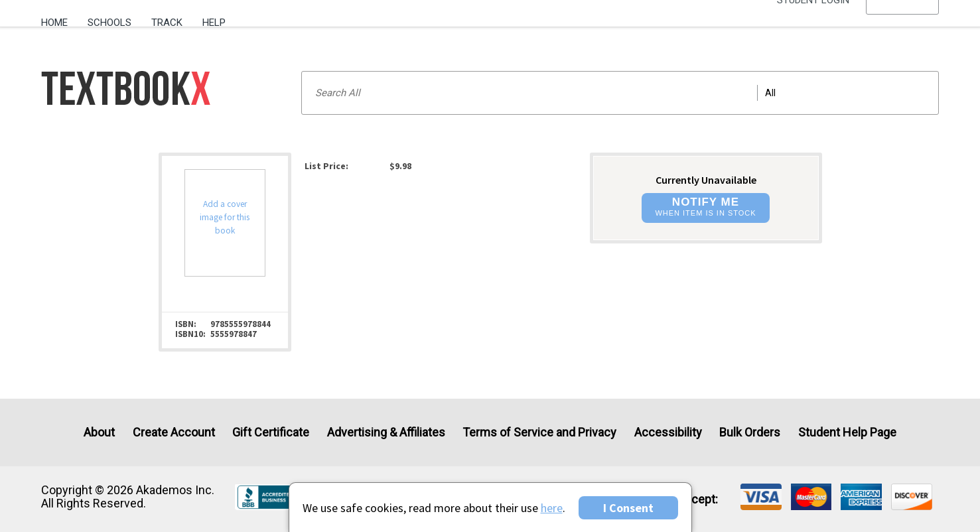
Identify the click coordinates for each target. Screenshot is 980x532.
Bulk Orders (750, 432)
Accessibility (668, 432)
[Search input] (620, 93)
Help (214, 23)
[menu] (902, 23)
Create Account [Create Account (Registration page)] (174, 432)
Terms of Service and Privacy (539, 432)
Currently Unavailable (706, 180)
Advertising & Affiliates (386, 432)
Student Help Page (847, 432)
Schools (109, 23)
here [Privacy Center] (552, 508)
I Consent (628, 508)
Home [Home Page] (54, 23)
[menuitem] (59, 18)
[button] (902, 23)
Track (167, 23)
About (99, 432)
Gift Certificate (271, 432)
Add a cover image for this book (225, 217)
